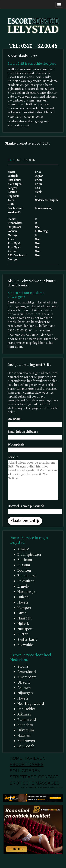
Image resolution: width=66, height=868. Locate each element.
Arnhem (24, 688)
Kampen (24, 608)
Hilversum (26, 730)
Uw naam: (15, 419)
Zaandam (25, 725)
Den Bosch (26, 746)
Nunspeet (25, 629)
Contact (48, 777)
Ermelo (23, 586)
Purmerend (27, 720)
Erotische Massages (35, 783)
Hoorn (23, 602)
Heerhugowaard (31, 704)
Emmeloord (27, 576)
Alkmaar (24, 714)
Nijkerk (23, 624)
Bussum (24, 565)
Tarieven (35, 758)
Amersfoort (27, 672)
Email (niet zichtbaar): (23, 432)
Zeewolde (25, 645)
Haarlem (24, 735)
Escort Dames (27, 764)
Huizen (23, 597)
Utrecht (24, 682)
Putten (23, 634)
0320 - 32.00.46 (39, 46)
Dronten (24, 570)
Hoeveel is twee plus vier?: (26, 506)
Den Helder (26, 709)
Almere (23, 549)
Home (16, 758)
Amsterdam (27, 677)
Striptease (23, 777)
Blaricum (25, 560)
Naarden (25, 618)
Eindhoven (26, 741)
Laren (22, 613)
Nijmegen (25, 693)
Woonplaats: (16, 445)
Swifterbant (27, 639)
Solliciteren (25, 771)
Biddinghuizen (29, 554)
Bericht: (13, 457)
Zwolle (23, 666)
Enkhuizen (26, 581)
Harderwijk (26, 592)
